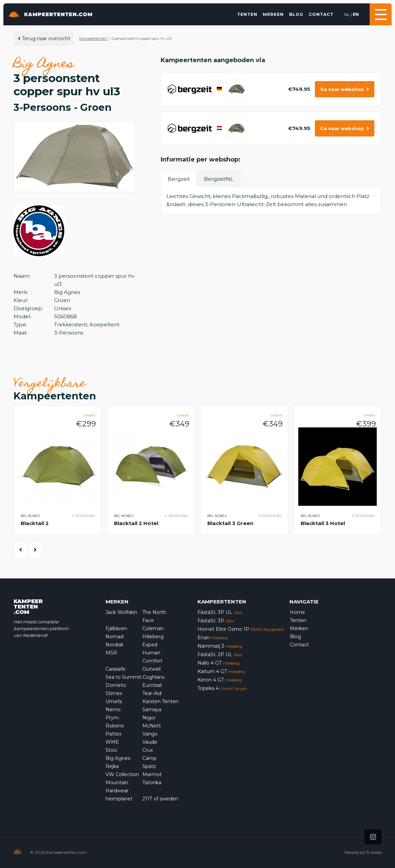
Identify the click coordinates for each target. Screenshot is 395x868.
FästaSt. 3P (216, 621)
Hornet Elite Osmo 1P (241, 629)
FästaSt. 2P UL (220, 654)
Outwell (152, 669)
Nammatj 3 (220, 646)
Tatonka (152, 783)
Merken (273, 14)
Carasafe (115, 669)
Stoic (111, 750)
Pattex (113, 734)
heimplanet (119, 799)
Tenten (247, 14)
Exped (150, 645)
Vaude (150, 742)
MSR (111, 653)
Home (297, 612)
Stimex (114, 693)
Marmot (152, 774)
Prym (112, 718)
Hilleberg (153, 637)
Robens (115, 726)
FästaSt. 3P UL (220, 612)
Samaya (152, 710)
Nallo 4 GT (218, 663)
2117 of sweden (160, 799)
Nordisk (114, 645)
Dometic (116, 685)
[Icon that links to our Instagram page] (373, 837)
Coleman (153, 628)
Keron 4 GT (220, 680)
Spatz (149, 766)
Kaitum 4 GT (221, 671)
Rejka (112, 766)
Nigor (149, 718)
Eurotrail (152, 685)
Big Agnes (118, 758)
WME (112, 742)
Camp (149, 758)
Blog (296, 14)
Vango (150, 734)
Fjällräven (116, 628)
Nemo (113, 710)
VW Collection (122, 774)
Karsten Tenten (160, 701)
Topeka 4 (222, 688)
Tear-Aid (152, 693)
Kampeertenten (93, 39)
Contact (321, 14)
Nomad (114, 637)
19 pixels (374, 852)
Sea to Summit (123, 677)
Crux (148, 750)
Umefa (114, 701)
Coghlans (153, 677)
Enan (213, 638)
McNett (152, 726)
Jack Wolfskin (121, 612)
